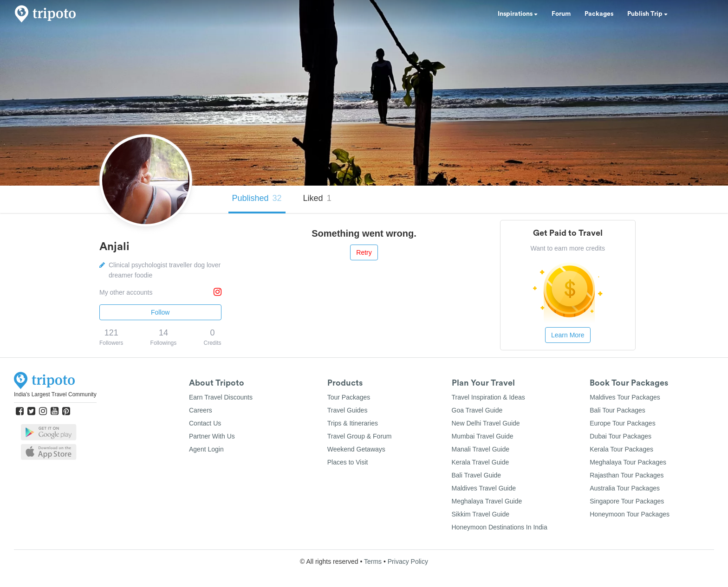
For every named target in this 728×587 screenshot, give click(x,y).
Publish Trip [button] (647, 14)
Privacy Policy (408, 561)
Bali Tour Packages (617, 410)
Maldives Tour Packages (625, 397)
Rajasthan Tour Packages (627, 475)
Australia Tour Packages (625, 488)
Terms (373, 561)
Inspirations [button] (518, 14)
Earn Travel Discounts (221, 397)
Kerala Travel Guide (481, 462)
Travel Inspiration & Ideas (488, 397)
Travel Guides (348, 410)
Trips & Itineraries (353, 423)
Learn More (568, 335)
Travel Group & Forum (360, 436)
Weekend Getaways (356, 449)
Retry (364, 252)
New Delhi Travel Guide (486, 423)
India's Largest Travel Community (55, 394)
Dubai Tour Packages (621, 436)
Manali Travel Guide (481, 449)
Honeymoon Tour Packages (630, 514)
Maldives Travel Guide (484, 488)
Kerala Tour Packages (621, 449)
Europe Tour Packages (622, 423)
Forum (561, 14)
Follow (160, 312)
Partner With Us (212, 436)
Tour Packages (349, 397)
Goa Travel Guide (477, 410)
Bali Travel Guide (477, 475)
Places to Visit (348, 462)
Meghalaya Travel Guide (487, 501)
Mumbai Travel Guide (483, 436)
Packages (599, 14)
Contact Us (205, 423)
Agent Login (206, 449)
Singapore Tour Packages (627, 501)
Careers (201, 410)
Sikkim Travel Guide (481, 514)
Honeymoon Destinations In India (500, 527)
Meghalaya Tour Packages (628, 462)
